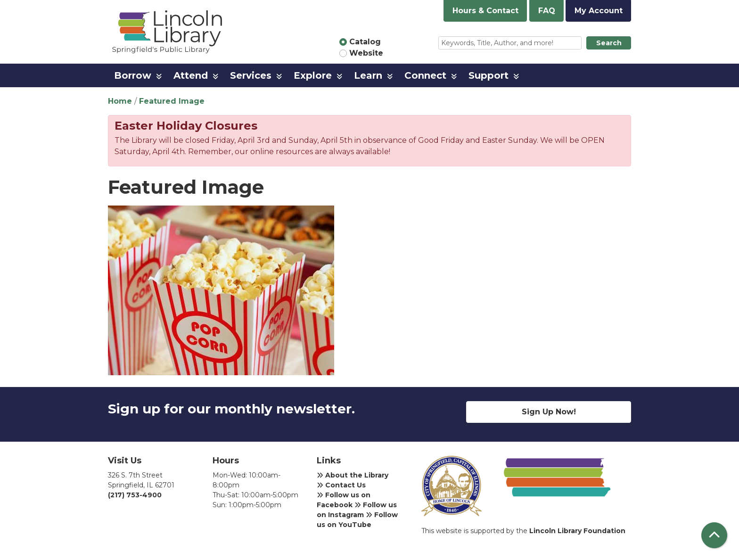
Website (366, 53)
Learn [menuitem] (368, 75)
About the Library (353, 475)
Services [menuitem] (251, 75)
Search (609, 43)
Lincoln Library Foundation (577, 531)
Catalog (365, 42)
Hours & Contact (485, 11)
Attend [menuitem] (191, 75)
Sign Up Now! (549, 412)
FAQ (547, 11)
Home (120, 101)
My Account (599, 11)
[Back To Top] (714, 535)
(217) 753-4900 (135, 495)
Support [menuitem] (489, 75)
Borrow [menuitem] (133, 75)
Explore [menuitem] (313, 75)
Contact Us (341, 485)
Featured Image (172, 101)
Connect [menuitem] (425, 75)
